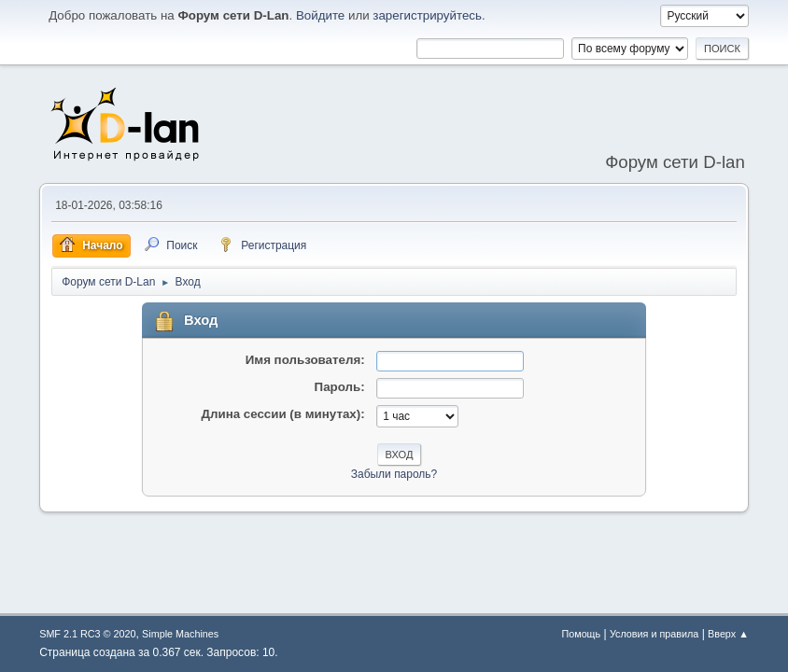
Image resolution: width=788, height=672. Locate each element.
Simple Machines (180, 634)
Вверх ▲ (728, 634)
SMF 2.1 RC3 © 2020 (87, 634)
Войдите (320, 15)
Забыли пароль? (394, 474)
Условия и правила (654, 634)
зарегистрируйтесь (427, 15)
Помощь (581, 634)
